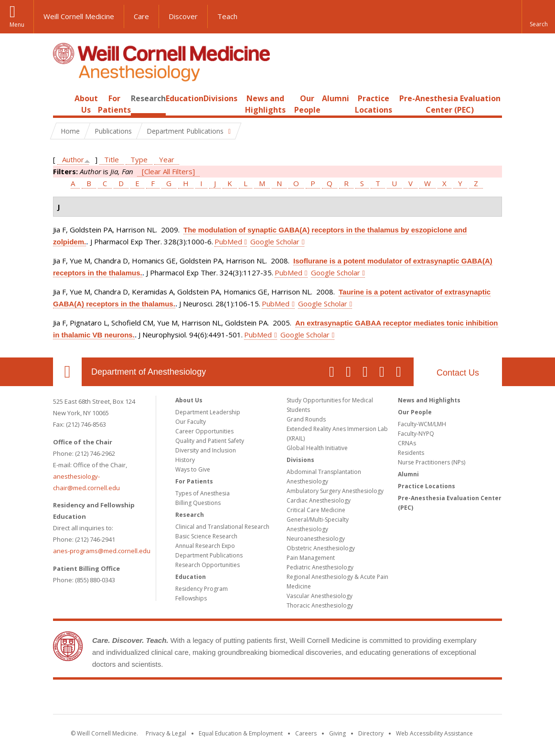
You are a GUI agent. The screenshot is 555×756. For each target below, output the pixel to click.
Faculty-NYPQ (416, 434)
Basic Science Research (206, 536)
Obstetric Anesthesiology (321, 548)
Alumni (336, 98)
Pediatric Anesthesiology (320, 567)
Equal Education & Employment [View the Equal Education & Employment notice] (241, 733)
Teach (227, 16)
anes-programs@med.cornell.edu (102, 551)
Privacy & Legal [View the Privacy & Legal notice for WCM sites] (166, 733)
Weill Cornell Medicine (79, 16)
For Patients (194, 481)
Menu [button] (17, 25)
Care (141, 16)
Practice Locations (427, 486)
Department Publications (209, 555)
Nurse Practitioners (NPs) (432, 462)
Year (167, 159)
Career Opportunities (204, 431)
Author (73, 159)
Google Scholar (275, 241)
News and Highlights (429, 400)
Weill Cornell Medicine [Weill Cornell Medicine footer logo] (277, 699)
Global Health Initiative (317, 448)
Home (64, 98)
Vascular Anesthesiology (320, 596)
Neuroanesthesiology (316, 539)
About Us (189, 400)
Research (148, 98)
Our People (415, 412)
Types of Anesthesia (203, 493)
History (185, 460)
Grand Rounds (306, 419)
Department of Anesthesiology (149, 372)
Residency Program (202, 589)
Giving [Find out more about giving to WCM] (337, 733)
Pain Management (311, 558)
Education (185, 98)
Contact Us (458, 373)
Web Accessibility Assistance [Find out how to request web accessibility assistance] (434, 733)
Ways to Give (193, 469)
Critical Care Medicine (316, 510)
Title (112, 159)
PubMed (228, 241)
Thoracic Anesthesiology (320, 605)
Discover (183, 16)
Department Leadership (208, 412)
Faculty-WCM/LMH (422, 424)
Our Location (67, 372)
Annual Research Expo (205, 546)
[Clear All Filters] (168, 171)
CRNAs (407, 443)
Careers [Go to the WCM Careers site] (306, 733)
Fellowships (191, 598)
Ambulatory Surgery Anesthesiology (335, 491)
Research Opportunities (208, 565)
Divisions (220, 98)
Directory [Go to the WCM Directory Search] (371, 733)
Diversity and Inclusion (206, 450)
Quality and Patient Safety (210, 441)
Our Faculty (191, 422)
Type (139, 159)
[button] (538, 17)
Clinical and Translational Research (222, 527)
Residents (411, 453)
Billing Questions (198, 503)
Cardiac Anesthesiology (319, 500)
